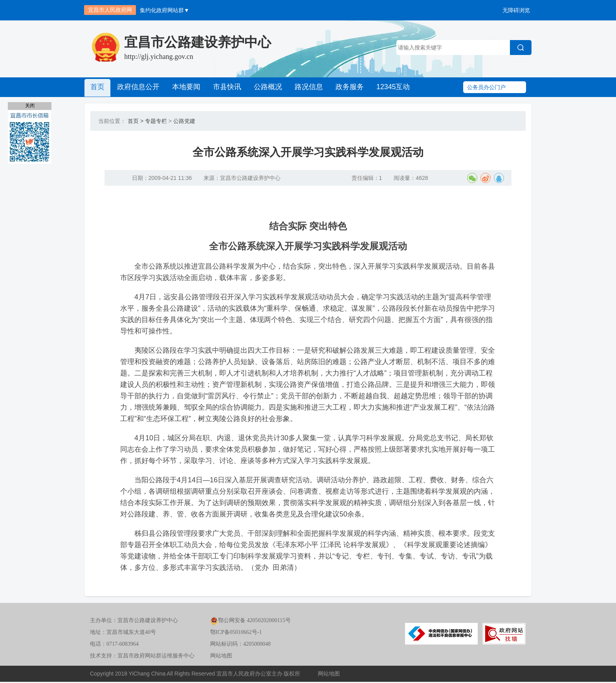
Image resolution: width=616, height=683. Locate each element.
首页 (97, 87)
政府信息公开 (137, 87)
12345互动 (387, 87)
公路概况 (264, 87)
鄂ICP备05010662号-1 (236, 634)
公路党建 (184, 121)
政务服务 (345, 87)
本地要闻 (184, 87)
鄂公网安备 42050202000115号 (250, 622)
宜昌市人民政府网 (110, 10)
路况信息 (304, 87)
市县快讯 (224, 87)
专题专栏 (156, 121)
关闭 (30, 106)
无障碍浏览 (516, 10)
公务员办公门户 (486, 87)
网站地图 (221, 657)
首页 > (136, 121)
